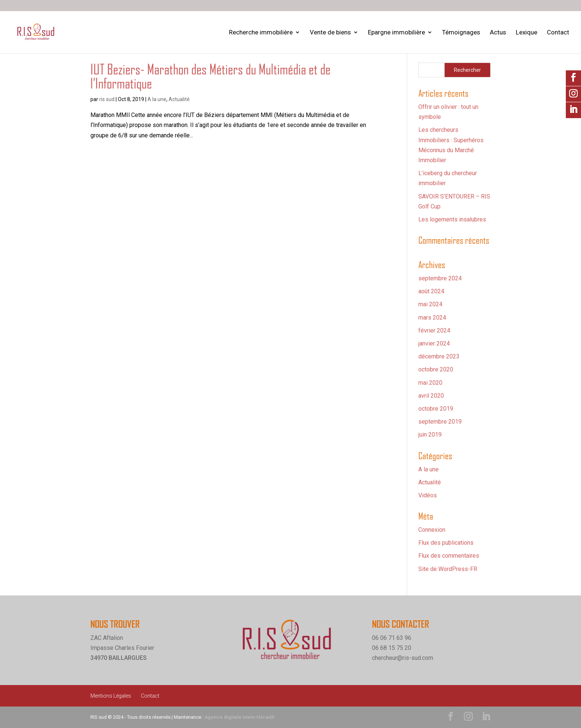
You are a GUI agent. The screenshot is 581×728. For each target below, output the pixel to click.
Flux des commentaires (449, 556)
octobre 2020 (436, 369)
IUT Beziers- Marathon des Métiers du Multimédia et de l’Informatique (210, 76)
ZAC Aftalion (107, 638)
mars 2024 (432, 318)
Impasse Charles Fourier (122, 648)
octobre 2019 (436, 409)
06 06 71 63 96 (392, 638)
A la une (157, 99)
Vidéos (428, 495)
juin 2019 (430, 435)
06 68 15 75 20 (392, 648)
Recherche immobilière (261, 33)
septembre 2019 (440, 422)
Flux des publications (446, 543)
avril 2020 (431, 396)
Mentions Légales (111, 696)
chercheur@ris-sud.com (403, 658)
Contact (558, 33)
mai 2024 (430, 304)
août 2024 (431, 291)
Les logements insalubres (452, 219)
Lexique (527, 33)
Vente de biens (330, 33)
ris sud (107, 99)
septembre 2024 (440, 278)
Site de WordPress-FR (448, 569)
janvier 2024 (434, 343)
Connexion (432, 530)
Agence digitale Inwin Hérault (239, 717)
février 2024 (434, 330)
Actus (498, 33)
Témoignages (461, 33)
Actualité (179, 99)
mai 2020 (430, 383)
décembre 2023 (439, 356)
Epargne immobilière (396, 33)
